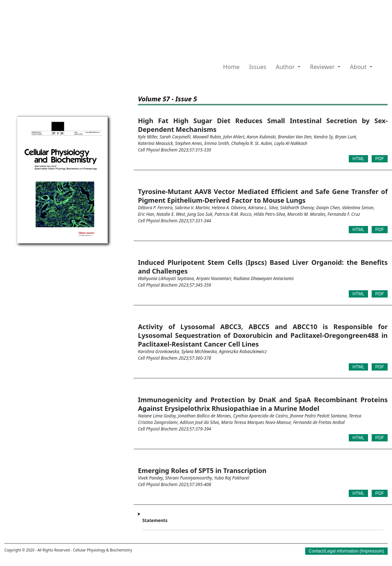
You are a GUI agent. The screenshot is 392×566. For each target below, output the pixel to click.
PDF (380, 159)
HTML (358, 159)
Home (231, 67)
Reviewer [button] (323, 67)
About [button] (359, 67)
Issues (258, 67)
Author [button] (286, 67)
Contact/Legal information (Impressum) (346, 551)
